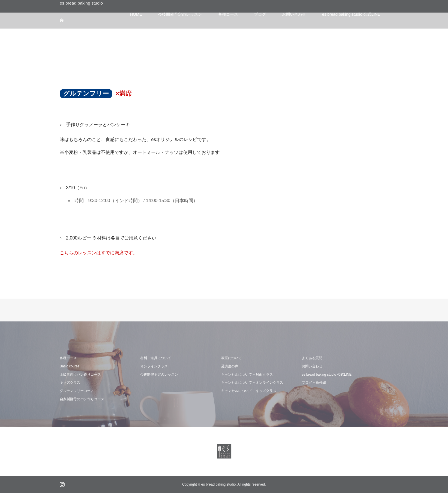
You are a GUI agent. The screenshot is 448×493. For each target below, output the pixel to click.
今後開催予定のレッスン (159, 375)
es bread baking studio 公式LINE (327, 375)
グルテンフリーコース (77, 391)
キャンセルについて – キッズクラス (249, 391)
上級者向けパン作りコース (80, 375)
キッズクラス (70, 383)
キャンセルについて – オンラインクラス (252, 383)
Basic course (70, 366)
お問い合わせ (312, 366)
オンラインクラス (154, 366)
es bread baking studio (81, 3)
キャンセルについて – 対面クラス (247, 375)
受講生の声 (230, 366)
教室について (231, 358)
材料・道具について (156, 358)
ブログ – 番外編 (314, 383)
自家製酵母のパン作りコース (82, 399)
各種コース (68, 358)
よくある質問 (312, 358)
